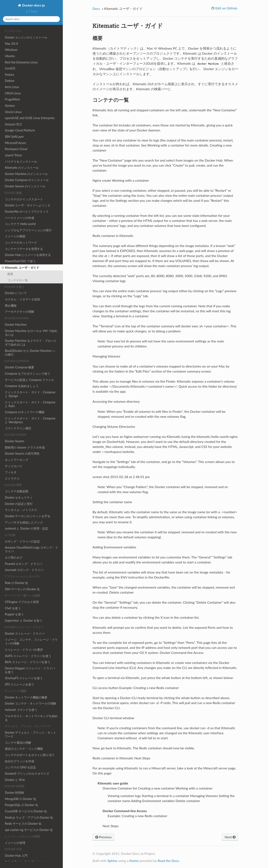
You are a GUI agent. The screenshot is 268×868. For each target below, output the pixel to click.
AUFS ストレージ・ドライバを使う (28, 656)
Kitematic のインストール (22, 168)
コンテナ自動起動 (17, 491)
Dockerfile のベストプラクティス (27, 212)
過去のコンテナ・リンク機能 (24, 749)
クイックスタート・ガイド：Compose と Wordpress (30, 420)
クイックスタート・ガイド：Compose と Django (30, 394)
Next (230, 837)
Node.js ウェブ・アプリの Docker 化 (29, 817)
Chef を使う (13, 608)
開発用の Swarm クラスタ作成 (25, 447)
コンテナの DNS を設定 (20, 767)
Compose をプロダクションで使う (28, 374)
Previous (103, 837)
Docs (96, 8)
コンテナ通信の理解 (18, 743)
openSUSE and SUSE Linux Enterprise (30, 118)
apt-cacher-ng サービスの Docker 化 (29, 830)
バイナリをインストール (21, 161)
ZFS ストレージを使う (19, 684)
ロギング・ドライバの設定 (22, 541)
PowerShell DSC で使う (20, 261)
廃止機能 (11, 305)
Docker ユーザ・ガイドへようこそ (28, 205)
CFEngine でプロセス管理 (22, 602)
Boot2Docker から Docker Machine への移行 (30, 353)
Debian (10, 81)
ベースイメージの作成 (19, 218)
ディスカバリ (14, 466)
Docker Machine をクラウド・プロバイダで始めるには (31, 343)
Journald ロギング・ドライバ (24, 570)
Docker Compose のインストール (27, 180)
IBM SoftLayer (14, 137)
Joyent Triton (13, 155)
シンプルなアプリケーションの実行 (28, 230)
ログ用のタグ (14, 557)
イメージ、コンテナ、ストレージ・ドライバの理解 (31, 641)
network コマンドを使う (21, 710)
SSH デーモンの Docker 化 (22, 589)
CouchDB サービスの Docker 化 (26, 811)
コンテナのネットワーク (21, 242)
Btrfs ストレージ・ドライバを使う (27, 662)
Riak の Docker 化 (16, 583)
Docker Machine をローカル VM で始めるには (31, 333)
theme (134, 861)
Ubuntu (10, 56)
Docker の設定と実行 (19, 504)
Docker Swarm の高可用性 (22, 453)
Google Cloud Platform (20, 130)
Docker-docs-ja (33, 5)
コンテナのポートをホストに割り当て (30, 755)
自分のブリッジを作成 (19, 761)
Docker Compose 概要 (19, 367)
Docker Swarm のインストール (25, 186)
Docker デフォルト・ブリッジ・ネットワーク (30, 734)
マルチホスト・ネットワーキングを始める (31, 718)
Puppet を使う (14, 614)
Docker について (16, 293)
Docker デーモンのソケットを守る (28, 516)
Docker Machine (16, 325)
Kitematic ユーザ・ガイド (20, 268)
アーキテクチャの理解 (19, 312)
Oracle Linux (13, 112)
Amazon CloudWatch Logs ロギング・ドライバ (31, 549)
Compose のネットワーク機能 (25, 412)
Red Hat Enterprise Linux (21, 62)
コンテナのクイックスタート (24, 199)
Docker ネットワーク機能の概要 (26, 697)
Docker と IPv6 (15, 780)
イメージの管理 (15, 843)
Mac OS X (11, 44)
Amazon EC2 (13, 124)
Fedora (9, 75)
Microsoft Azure (15, 143)
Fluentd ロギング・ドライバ (23, 564)
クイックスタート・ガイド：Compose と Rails (30, 404)
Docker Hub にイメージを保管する (28, 255)
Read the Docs (168, 861)
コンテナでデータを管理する (24, 249)
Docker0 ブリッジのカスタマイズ (27, 773)
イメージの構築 (15, 236)
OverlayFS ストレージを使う (24, 678)
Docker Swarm (14, 441)
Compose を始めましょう (22, 386)
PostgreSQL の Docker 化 (21, 805)
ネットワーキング (17, 460)
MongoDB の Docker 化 (20, 799)
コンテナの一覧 (18, 280)
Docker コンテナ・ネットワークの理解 (30, 703)
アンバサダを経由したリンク (24, 522)
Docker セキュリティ (19, 497)
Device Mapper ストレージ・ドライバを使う (30, 670)
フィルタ (11, 472)
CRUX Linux (13, 93)
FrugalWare (12, 99)
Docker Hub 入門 (16, 856)
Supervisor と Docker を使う (24, 620)
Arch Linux (12, 87)
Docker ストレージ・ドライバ (25, 633)
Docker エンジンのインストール (26, 37)
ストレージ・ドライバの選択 (24, 650)
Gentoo (10, 106)
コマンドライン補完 (18, 428)
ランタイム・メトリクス (21, 510)
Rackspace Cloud (16, 149)
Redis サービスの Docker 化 (23, 824)
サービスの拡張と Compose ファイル (29, 380)
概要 (10, 274)
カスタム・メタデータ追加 (22, 299)
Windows (11, 50)
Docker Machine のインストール (26, 174)
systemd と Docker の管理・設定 (26, 528)
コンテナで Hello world (20, 224)
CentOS (10, 68)
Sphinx (112, 861)
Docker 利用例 (14, 793)
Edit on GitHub (226, 8)
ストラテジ (12, 478)
